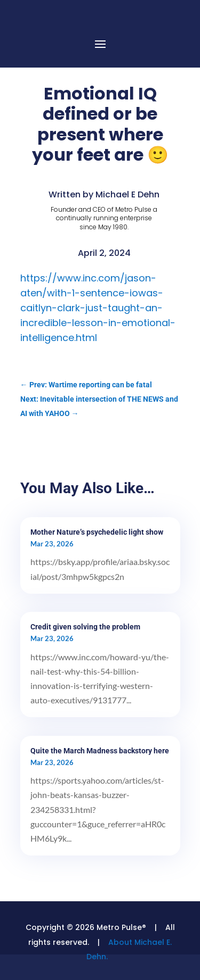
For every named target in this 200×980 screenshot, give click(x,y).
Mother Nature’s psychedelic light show (97, 532)
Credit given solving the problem (85, 627)
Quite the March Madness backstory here (100, 751)
